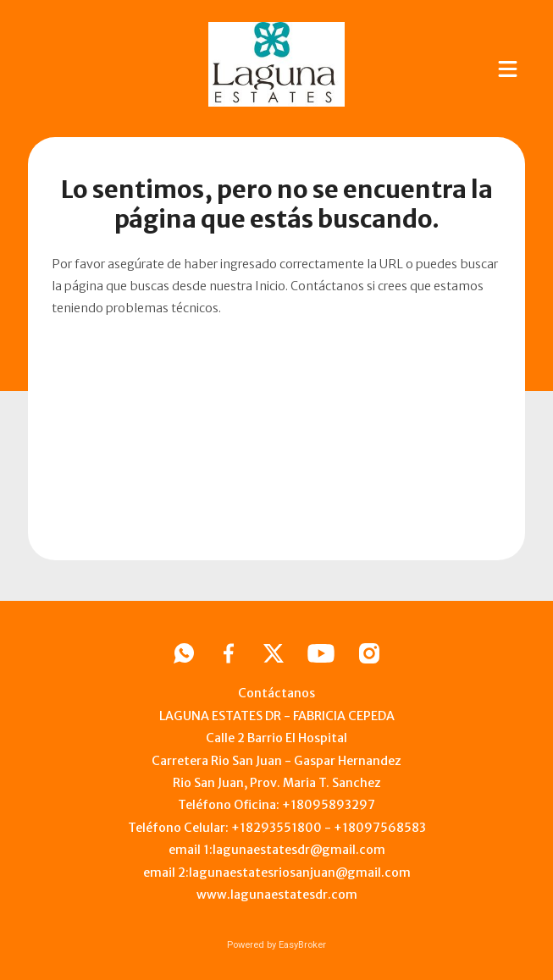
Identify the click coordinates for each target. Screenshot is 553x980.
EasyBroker (302, 945)
